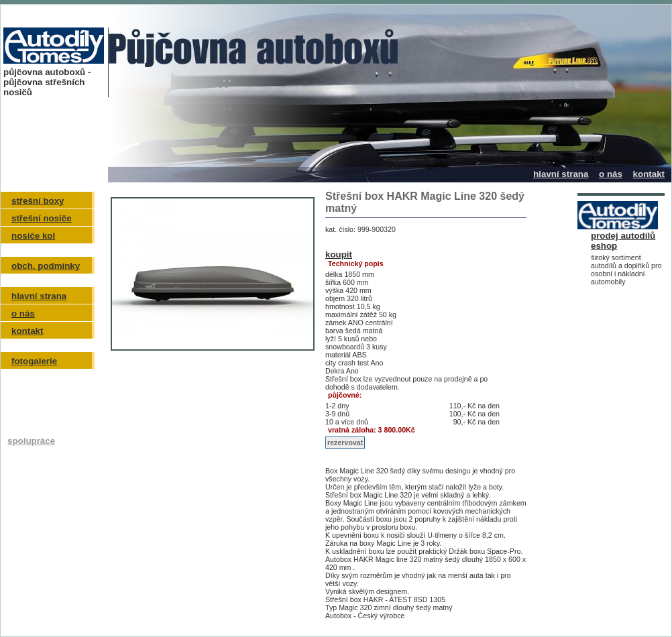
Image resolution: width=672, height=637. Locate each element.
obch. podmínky (46, 266)
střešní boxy (38, 201)
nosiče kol (33, 236)
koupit (339, 254)
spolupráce (31, 441)
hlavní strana (561, 174)
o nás (611, 174)
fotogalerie (34, 361)
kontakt (649, 174)
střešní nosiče (42, 218)
